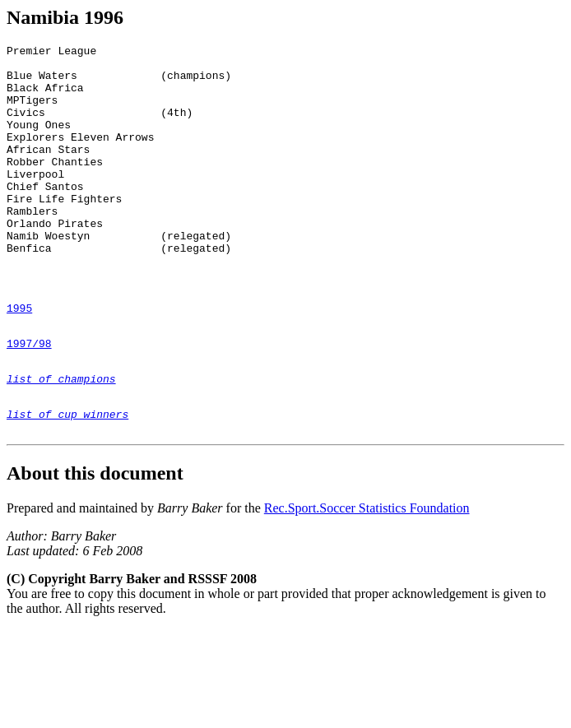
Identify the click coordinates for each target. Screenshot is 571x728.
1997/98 (29, 400)
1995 (19, 359)
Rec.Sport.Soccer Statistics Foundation (367, 577)
